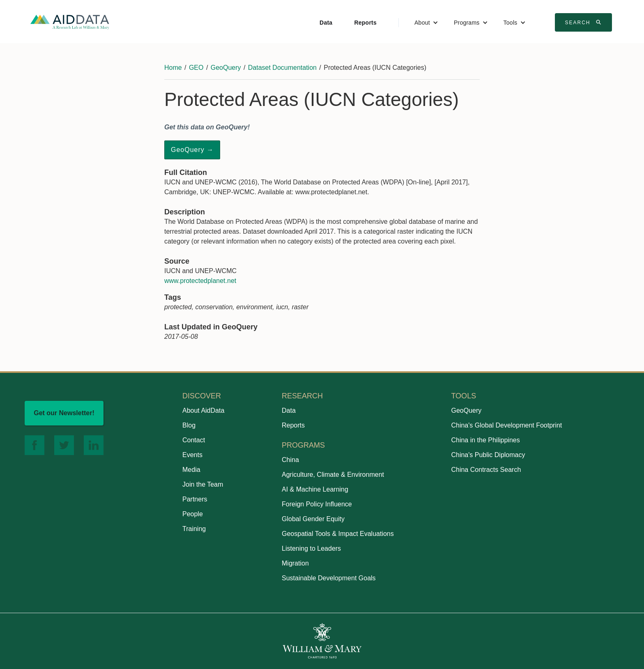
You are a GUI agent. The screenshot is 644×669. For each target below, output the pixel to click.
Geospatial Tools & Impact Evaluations (338, 534)
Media (191, 470)
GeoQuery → (192, 150)
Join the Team (203, 484)
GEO (196, 68)
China (290, 460)
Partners (195, 499)
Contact (194, 440)
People (193, 514)
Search (584, 22)
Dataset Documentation (282, 68)
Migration (295, 563)
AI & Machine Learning (315, 489)
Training (194, 529)
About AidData (203, 410)
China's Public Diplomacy (488, 455)
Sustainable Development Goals (329, 578)
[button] (426, 23)
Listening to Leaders (311, 548)
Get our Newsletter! (64, 413)
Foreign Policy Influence (317, 504)
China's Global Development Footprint (506, 425)
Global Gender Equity (313, 519)
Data (326, 23)
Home (173, 68)
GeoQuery (226, 68)
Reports (365, 23)
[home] (70, 22)
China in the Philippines (485, 440)
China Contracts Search (486, 470)
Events (192, 455)
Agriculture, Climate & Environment (333, 475)
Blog (189, 425)
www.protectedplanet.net (200, 281)
